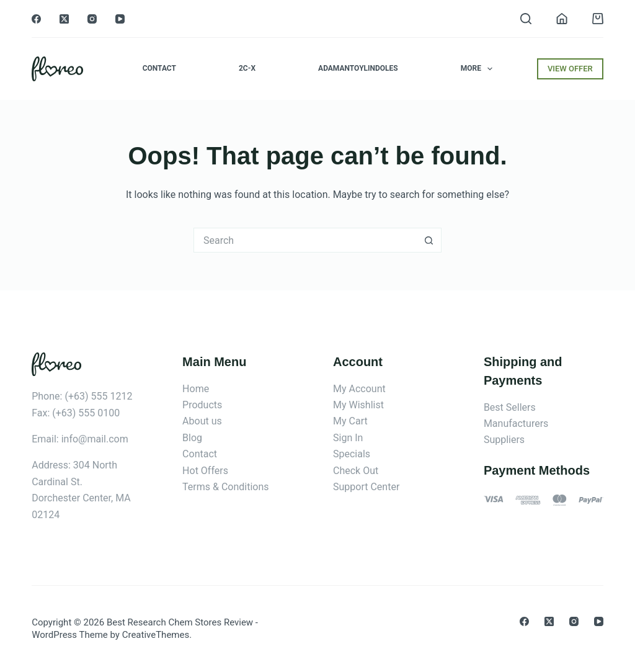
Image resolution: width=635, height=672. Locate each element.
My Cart (350, 421)
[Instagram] (92, 19)
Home (196, 389)
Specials (352, 454)
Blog (192, 438)
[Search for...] (305, 240)
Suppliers (504, 440)
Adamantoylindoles (358, 68)
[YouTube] (120, 19)
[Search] (526, 19)
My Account (359, 389)
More (479, 69)
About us (202, 421)
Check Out (356, 471)
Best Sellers (510, 407)
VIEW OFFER (570, 69)
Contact (159, 68)
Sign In (348, 438)
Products (202, 405)
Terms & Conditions (226, 487)
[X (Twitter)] (64, 19)
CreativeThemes (156, 635)
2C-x (247, 68)
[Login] (562, 19)
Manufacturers (516, 423)
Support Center (366, 487)
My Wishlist (358, 405)
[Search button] (429, 240)
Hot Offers (205, 471)
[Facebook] (36, 19)
